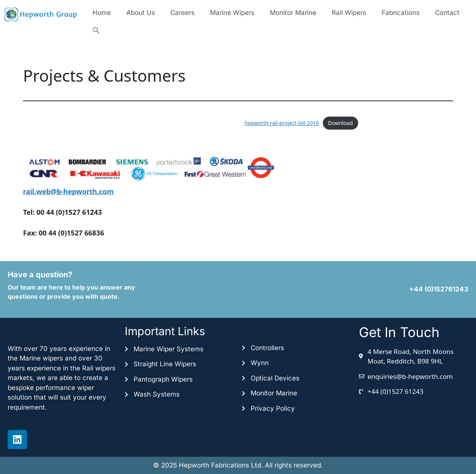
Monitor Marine (293, 13)
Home (102, 13)
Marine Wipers (232, 13)
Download (340, 123)
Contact (447, 13)
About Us (141, 13)
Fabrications (401, 13)
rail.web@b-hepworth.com (68, 191)
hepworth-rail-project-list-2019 (282, 123)
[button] (96, 30)
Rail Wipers (349, 13)
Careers (183, 13)
